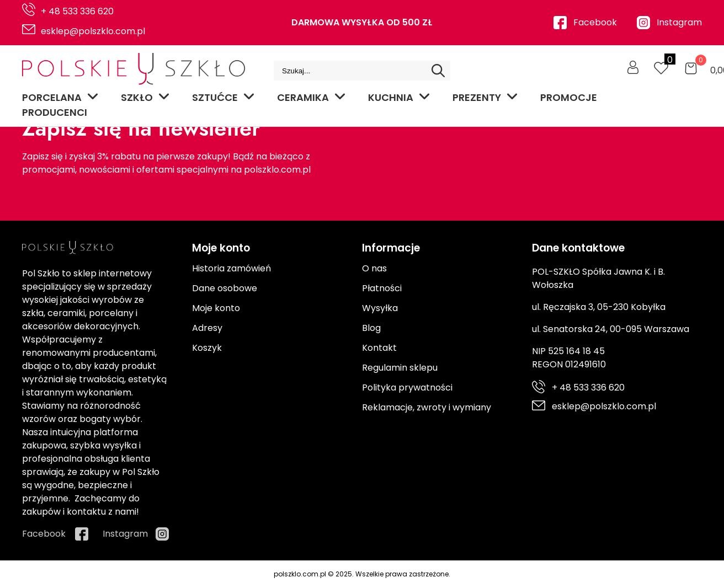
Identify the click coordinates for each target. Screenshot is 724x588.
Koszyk (207, 348)
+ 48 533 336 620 (77, 11)
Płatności (382, 288)
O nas (374, 268)
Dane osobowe (225, 288)
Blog (371, 328)
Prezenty (485, 97)
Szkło (145, 97)
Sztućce (223, 97)
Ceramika (312, 97)
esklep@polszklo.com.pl (93, 31)
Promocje (569, 97)
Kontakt (379, 348)
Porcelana (60, 97)
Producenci (55, 112)
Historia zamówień (231, 268)
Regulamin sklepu (400, 368)
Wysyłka (380, 308)
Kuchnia (399, 97)
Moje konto (216, 308)
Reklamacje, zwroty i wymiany (427, 407)
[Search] (438, 71)
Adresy (207, 328)
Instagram (679, 22)
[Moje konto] (633, 67)
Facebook (595, 22)
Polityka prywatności (407, 387)
